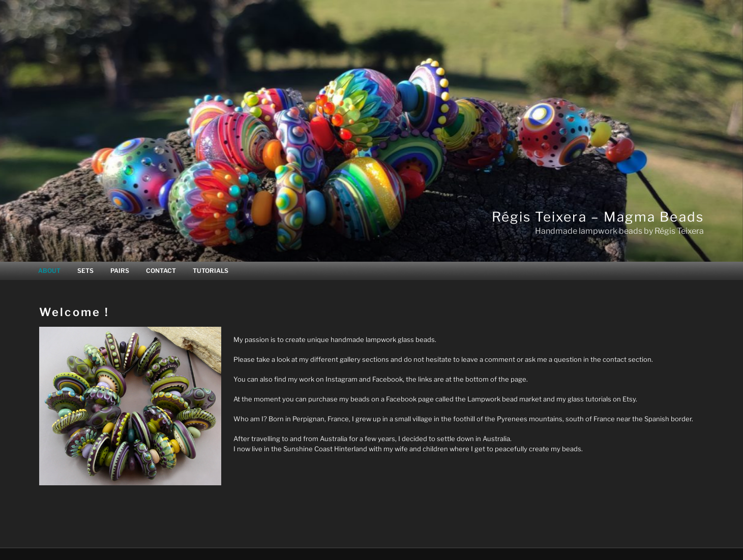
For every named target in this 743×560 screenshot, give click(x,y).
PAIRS (120, 271)
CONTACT (161, 271)
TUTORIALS (211, 271)
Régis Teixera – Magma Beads (598, 217)
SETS (85, 271)
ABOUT (49, 271)
